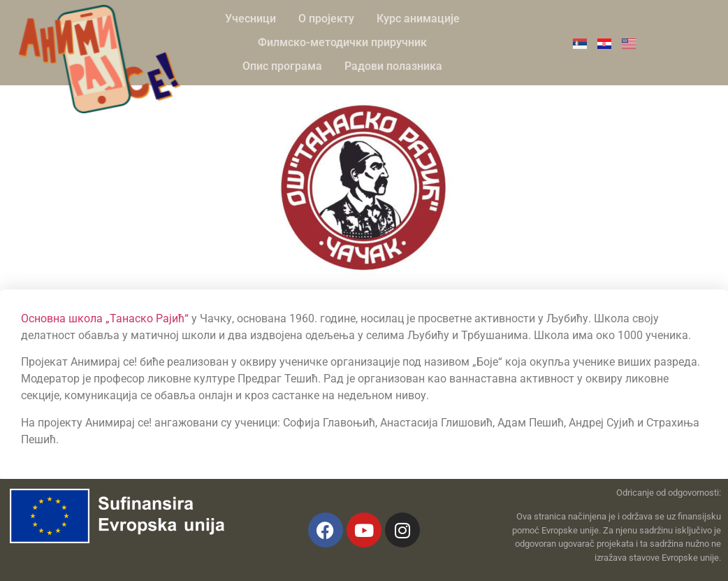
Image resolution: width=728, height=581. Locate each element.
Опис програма (282, 66)
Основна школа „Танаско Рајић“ (105, 318)
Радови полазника (393, 66)
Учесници (250, 19)
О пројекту (326, 19)
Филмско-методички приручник (342, 42)
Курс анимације (418, 19)
